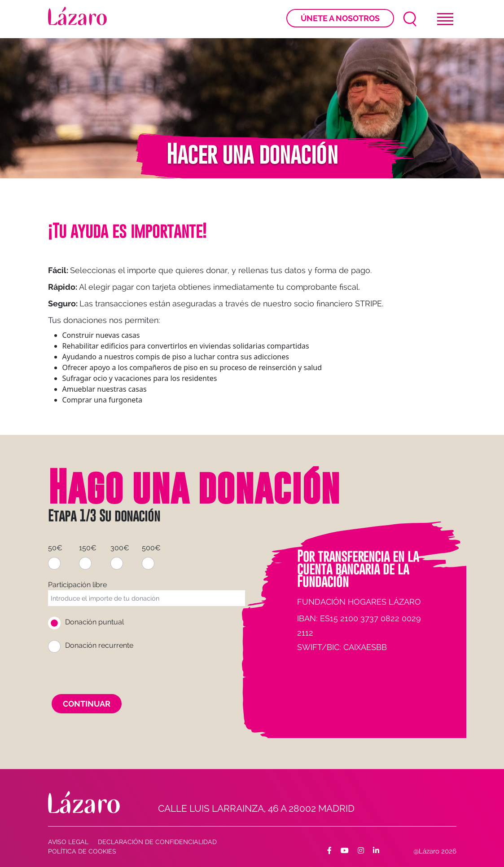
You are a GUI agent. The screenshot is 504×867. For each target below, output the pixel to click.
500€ (151, 548)
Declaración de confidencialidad (157, 842)
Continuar (87, 704)
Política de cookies (82, 851)
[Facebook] (329, 851)
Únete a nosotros (340, 18)
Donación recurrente (99, 645)
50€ (55, 548)
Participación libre (77, 585)
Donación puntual (94, 622)
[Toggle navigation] (445, 19)
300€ (120, 548)
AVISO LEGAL (68, 842)
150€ (88, 548)
